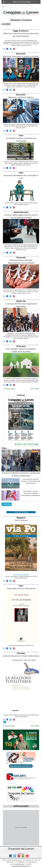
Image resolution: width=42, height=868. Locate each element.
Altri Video (7, 504)
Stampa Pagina (9, 389)
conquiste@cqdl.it (19, 864)
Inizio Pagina (35, 389)
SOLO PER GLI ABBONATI (21, 575)
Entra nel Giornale (27, 444)
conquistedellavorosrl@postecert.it (21, 866)
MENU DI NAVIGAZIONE (22, 2)
